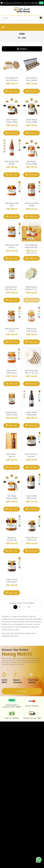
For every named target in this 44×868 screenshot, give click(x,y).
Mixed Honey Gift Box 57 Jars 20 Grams (32, 288)
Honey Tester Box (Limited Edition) (32, 79)
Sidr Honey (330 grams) (12, 246)
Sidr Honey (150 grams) (12, 330)
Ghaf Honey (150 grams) (32, 330)
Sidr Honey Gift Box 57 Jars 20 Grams (32, 372)
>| (29, 607)
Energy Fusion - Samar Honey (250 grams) (12, 414)
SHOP (24, 38)
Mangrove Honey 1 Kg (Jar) (12, 539)
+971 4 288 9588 (32, 3)
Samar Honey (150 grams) (32, 539)
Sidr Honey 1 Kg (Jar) (12, 204)
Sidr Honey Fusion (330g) (12, 497)
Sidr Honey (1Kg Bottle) (12, 163)
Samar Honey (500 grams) (32, 497)
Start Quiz (22, 691)
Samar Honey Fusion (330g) (12, 121)
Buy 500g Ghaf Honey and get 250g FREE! (32, 246)
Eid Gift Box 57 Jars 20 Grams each (12, 79)
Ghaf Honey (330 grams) (12, 372)
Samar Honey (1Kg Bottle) (32, 413)
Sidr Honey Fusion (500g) (32, 163)
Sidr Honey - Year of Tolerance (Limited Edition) (12, 455)
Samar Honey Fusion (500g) (32, 121)
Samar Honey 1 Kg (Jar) (32, 455)
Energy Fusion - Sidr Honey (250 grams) (12, 288)
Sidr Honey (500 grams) (32, 204)
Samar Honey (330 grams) (12, 581)
